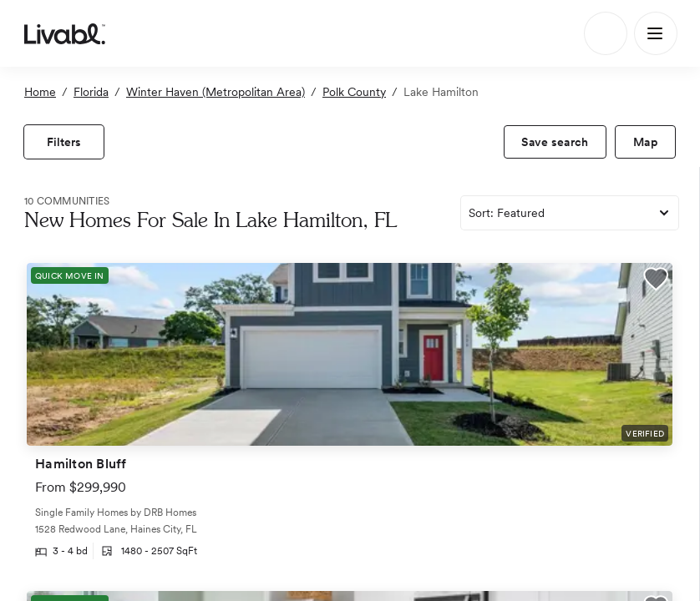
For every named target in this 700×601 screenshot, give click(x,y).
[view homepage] (65, 33)
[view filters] (64, 142)
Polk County (354, 92)
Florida (91, 92)
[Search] (606, 33)
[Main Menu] (656, 33)
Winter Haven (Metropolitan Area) (216, 92)
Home (40, 92)
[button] (656, 281)
